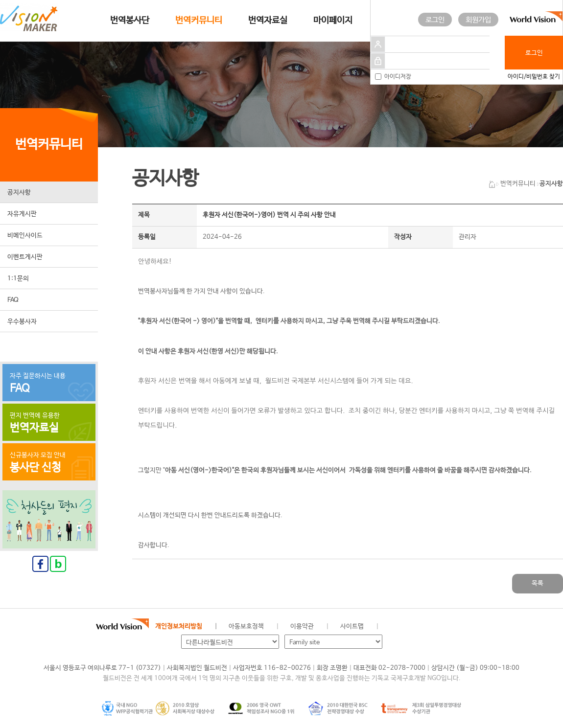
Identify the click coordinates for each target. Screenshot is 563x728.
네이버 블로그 (426, 627)
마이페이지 (333, 21)
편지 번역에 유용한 (49, 423)
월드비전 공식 (394, 627)
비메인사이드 (25, 236)
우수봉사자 (22, 322)
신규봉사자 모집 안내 (49, 463)
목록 (538, 583)
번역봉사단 (130, 21)
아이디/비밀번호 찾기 (534, 77)
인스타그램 (443, 627)
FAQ (13, 300)
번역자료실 (268, 21)
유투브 (459, 627)
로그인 (435, 20)
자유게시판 (22, 214)
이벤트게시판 (25, 257)
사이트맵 (352, 626)
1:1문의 (18, 279)
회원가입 (478, 20)
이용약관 (302, 626)
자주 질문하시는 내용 (49, 384)
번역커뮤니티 (199, 21)
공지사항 (19, 193)
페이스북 (410, 627)
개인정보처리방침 (179, 626)
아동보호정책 (246, 626)
